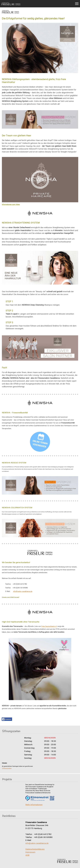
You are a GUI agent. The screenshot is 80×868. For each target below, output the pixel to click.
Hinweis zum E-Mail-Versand (11, 597)
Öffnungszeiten (7, 768)
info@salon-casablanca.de (23, 591)
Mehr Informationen (34, 805)
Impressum (30, 852)
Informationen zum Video (11, 204)
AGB (27, 855)
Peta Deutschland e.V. (49, 626)
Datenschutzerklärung (35, 849)
